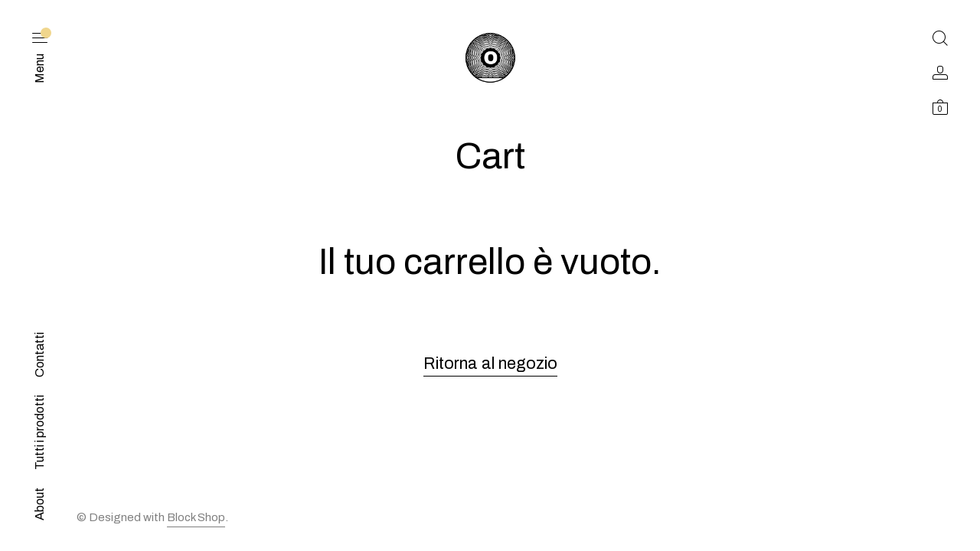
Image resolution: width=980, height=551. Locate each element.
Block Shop (196, 517)
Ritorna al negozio (490, 364)
